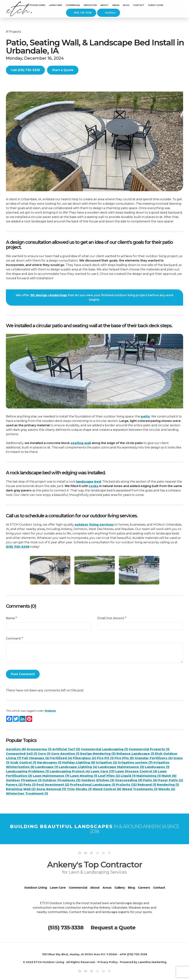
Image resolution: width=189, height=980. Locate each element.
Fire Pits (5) (124, 758)
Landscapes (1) (157, 767)
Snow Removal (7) (51, 789)
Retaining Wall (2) (21, 789)
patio (145, 416)
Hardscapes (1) (49, 762)
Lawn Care (56, 5)
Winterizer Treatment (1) (27, 794)
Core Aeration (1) (65, 754)
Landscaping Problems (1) (27, 771)
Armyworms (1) (39, 749)
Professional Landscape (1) (93, 785)
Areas (107, 888)
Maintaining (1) (149, 776)
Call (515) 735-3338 (25, 70)
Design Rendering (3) (98, 754)
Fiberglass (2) (84, 758)
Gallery (120, 888)
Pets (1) (30, 785)
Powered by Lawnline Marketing (143, 962)
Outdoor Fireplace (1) (24, 780)
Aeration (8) (16, 749)
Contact (139, 5)
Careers (144, 888)
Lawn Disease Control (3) (136, 771)
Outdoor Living (36, 5)
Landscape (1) (47, 767)
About (95, 888)
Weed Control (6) (107, 789)
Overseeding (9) (129, 780)
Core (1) (44, 754)
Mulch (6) (169, 776)
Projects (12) (126, 785)
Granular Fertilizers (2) (154, 758)
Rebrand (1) (147, 785)
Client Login (156, 5)
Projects (15, 32)
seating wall (81, 443)
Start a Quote (63, 70)
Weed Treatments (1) (140, 789)
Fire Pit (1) (105, 758)
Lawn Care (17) (103, 771)
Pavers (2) (14, 785)
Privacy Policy (108, 962)
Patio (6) (150, 780)
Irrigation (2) (107, 762)
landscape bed (89, 482)
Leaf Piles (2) (109, 776)
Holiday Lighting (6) (79, 762)
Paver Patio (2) (171, 780)
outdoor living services (94, 525)
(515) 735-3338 (81, 13)
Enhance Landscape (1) (135, 754)
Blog (126, 5)
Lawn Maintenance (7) (51, 776)
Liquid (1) (128, 776)
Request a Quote (113, 928)
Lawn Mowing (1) (84, 776)
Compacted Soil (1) (22, 754)
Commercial (78, 888)
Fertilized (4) (61, 758)
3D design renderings (49, 295)
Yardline (108, 13)
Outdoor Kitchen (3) (98, 780)
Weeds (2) (167, 789)
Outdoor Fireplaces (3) (61, 780)
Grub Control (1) (23, 762)
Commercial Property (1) (149, 749)
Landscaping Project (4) (70, 771)
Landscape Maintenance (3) (121, 767)
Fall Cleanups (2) (36, 758)
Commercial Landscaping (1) (104, 749)
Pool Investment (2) (53, 785)
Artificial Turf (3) (66, 749)
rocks (94, 486)
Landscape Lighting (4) (78, 767)
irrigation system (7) (135, 762)
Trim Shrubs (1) (79, 789)
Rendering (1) (168, 785)
